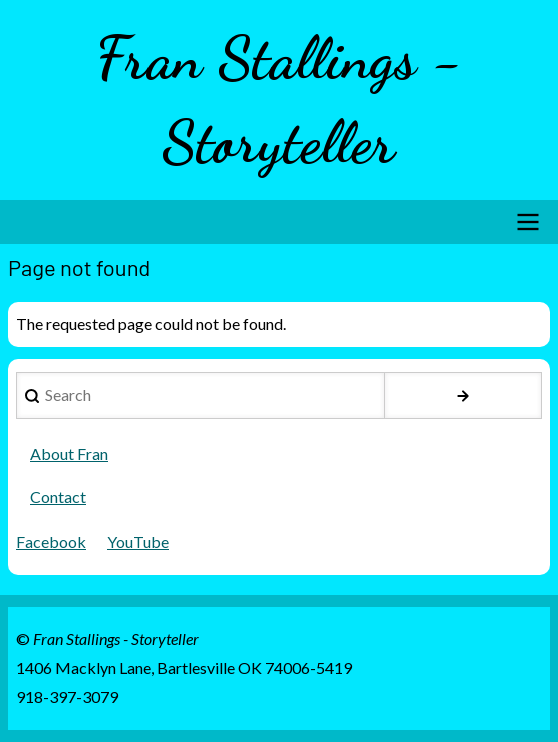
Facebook (51, 541)
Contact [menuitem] (58, 496)
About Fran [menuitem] (69, 453)
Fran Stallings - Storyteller (279, 100)
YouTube (138, 541)
